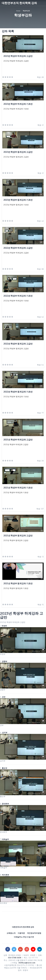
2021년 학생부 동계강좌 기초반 (18, 583)
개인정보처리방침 (34, 933)
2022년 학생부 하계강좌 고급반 (18, 248)
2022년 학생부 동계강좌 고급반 (18, 344)
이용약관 (21, 933)
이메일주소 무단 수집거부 (24, 937)
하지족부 (6, 875)
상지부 (5, 733)
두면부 (4, 626)
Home (18, 11)
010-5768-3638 (15, 958)
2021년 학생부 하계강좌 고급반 (18, 440)
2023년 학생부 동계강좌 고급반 (18, 152)
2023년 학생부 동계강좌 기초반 (18, 200)
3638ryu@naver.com (27, 963)
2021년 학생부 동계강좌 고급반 (18, 535)
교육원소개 (11, 933)
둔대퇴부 (5, 804)
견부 (4, 697)
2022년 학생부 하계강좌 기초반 (18, 296)
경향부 (5, 661)
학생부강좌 (26, 11)
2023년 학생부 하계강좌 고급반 (18, 56)
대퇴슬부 (5, 839)
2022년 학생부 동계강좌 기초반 (18, 392)
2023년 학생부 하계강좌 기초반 (18, 104)
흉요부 (5, 768)
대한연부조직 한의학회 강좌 (19, 3)
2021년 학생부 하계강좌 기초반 (18, 488)
